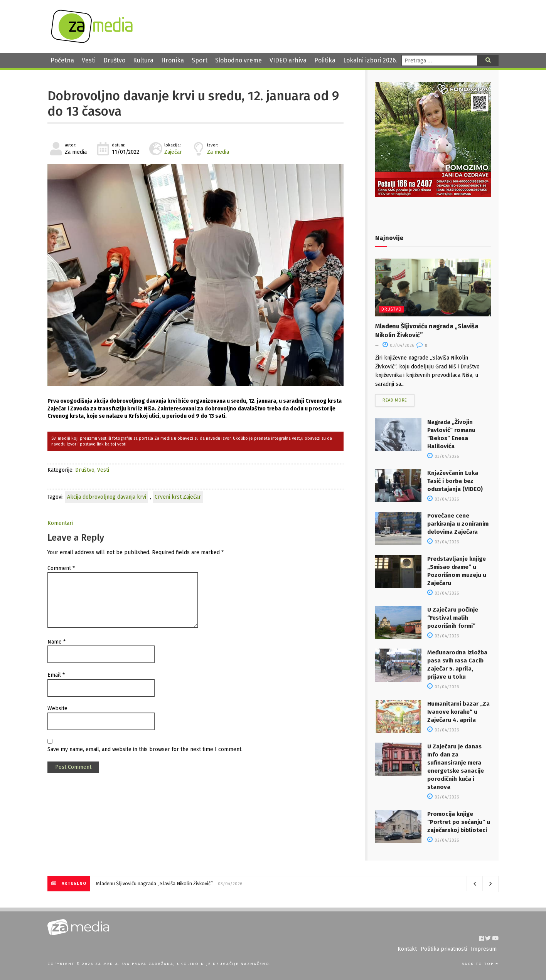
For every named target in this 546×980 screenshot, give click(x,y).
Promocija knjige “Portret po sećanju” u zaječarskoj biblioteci (459, 822)
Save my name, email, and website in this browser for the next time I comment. (145, 749)
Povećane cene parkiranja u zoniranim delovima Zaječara (458, 524)
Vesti (89, 60)
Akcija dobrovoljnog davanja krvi (107, 497)
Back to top (480, 964)
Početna (62, 60)
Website (57, 709)
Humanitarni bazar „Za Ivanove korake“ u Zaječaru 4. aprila (458, 712)
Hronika (173, 60)
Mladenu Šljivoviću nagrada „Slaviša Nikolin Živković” (154, 883)
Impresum (484, 949)
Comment (61, 568)
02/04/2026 (443, 687)
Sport (200, 60)
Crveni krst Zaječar (178, 497)
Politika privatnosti (444, 949)
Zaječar (173, 152)
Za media (218, 152)
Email (56, 675)
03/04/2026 (398, 345)
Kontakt (407, 949)
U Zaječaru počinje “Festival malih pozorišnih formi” (453, 618)
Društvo (114, 60)
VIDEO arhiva (288, 60)
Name (56, 642)
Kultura (143, 60)
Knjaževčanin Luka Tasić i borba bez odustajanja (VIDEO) (455, 481)
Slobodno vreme (238, 60)
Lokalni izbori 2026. (370, 60)
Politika (325, 60)
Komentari (60, 523)
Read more (395, 400)
